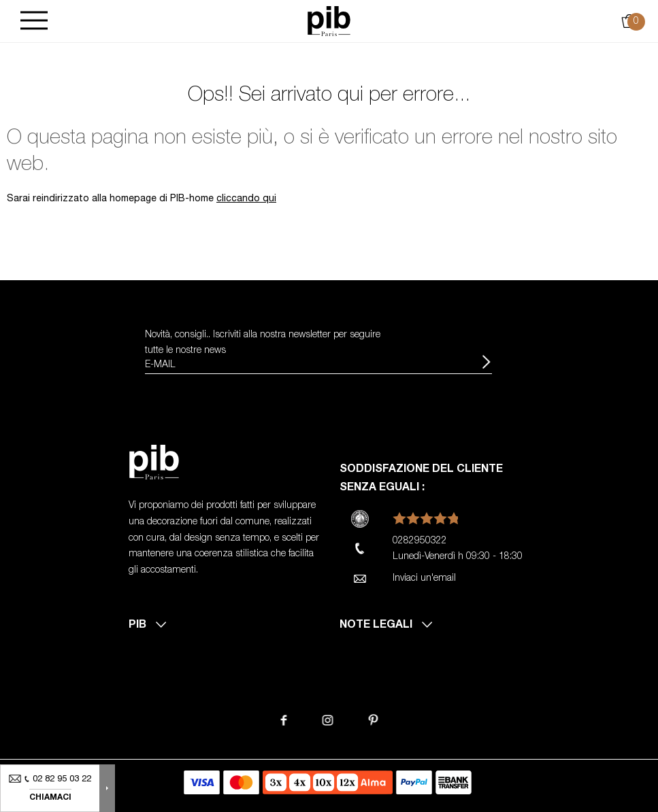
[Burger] (34, 21)
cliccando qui (246, 199)
